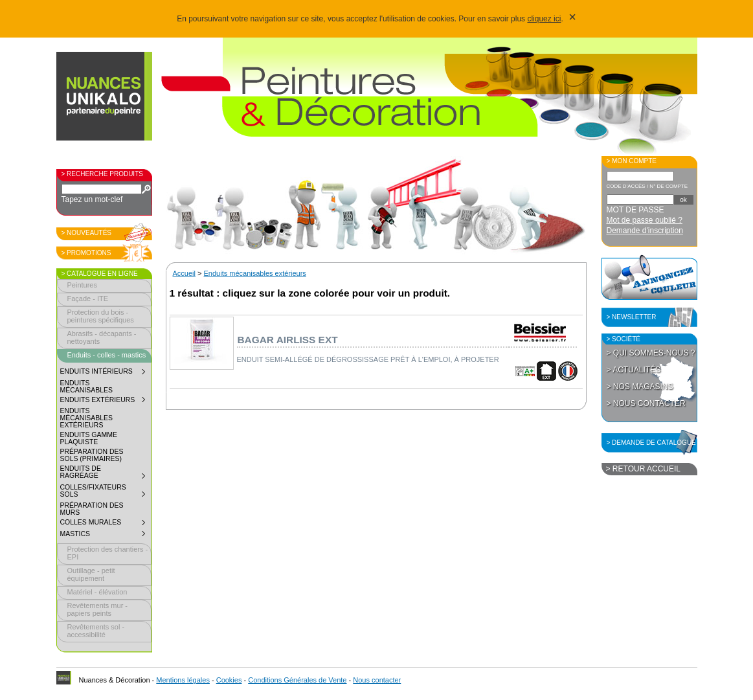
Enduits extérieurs (106, 401)
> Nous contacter (646, 403)
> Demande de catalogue (651, 443)
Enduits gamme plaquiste (89, 438)
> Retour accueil (643, 469)
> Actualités (634, 370)
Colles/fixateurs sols (106, 492)
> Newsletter (632, 317)
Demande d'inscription (645, 231)
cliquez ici (544, 19)
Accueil (184, 273)
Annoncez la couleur (649, 277)
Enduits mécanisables (86, 387)
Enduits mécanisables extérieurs (86, 418)
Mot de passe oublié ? (645, 220)
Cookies (229, 680)
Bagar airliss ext (288, 340)
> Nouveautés (87, 233)
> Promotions (86, 253)
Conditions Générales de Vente (297, 680)
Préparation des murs (92, 509)
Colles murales (106, 524)
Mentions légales (183, 680)
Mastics (106, 536)
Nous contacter (377, 680)
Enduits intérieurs (106, 373)
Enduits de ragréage (106, 474)
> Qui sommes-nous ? (651, 353)
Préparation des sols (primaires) (92, 455)
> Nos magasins (640, 387)
